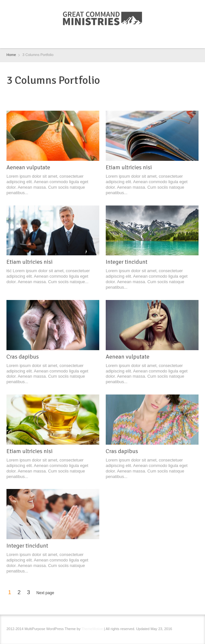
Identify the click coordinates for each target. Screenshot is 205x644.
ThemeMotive (92, 629)
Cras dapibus (23, 357)
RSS (103, 40)
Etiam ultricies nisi (129, 167)
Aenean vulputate (28, 167)
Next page (45, 593)
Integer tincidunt (127, 262)
